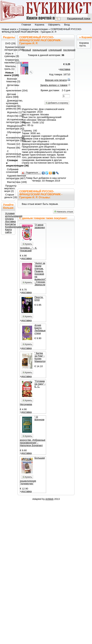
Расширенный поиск (79, 18)
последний (69, 50)
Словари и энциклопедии (33, 29)
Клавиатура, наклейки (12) (9, 61)
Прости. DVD (39, 299)
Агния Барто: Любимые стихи (40, 329)
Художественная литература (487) (10, 177)
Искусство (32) (10, 116)
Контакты (10, 224)
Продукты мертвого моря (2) (9, 188)
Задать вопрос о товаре (54, 85)
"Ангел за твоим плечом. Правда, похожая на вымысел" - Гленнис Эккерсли (40, 274)
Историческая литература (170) (10, 121)
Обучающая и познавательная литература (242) (10, 136)
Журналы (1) (10, 112)
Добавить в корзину (57, 103)
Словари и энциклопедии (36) (10, 163)
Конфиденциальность (18, 227)
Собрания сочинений (10, 171)
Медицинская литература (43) (10, 127)
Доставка (10, 221)
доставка (65, 69)
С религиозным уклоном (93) (10, 154)
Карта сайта (8, 231)
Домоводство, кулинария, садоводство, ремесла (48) (10, 105)
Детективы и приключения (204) (10, 88)
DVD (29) (9, 43)
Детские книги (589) (10, 96)
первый (27, 50)
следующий (55, 50)
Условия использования (14, 215)
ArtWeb (50, 499)
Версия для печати (56, 80)
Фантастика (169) (10, 182)
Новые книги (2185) (9, 74)
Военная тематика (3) (10, 80)
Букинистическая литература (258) (9, 48)
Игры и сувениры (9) (9, 55)
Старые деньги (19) (9, 196)
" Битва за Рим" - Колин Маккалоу (40, 357)
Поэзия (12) (10, 144)
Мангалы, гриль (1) (9, 68)
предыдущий (40, 50)
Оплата (9, 219)
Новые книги (9, 29)
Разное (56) (10, 148)
